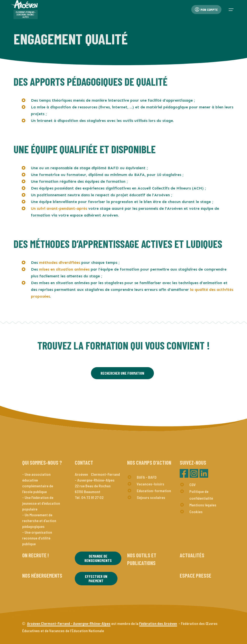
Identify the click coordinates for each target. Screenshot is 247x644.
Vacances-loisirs (151, 484)
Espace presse (196, 575)
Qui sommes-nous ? (42, 462)
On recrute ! (35, 555)
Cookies (196, 512)
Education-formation (154, 491)
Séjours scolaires (151, 497)
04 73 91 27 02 (92, 497)
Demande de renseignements (98, 558)
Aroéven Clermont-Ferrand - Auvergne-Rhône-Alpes (69, 623)
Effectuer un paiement (96, 578)
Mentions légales (203, 505)
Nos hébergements (42, 575)
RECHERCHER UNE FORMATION (122, 373)
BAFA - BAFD (147, 477)
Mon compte (206, 10)
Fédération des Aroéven (158, 623)
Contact (84, 462)
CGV (193, 485)
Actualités (192, 555)
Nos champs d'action (149, 462)
